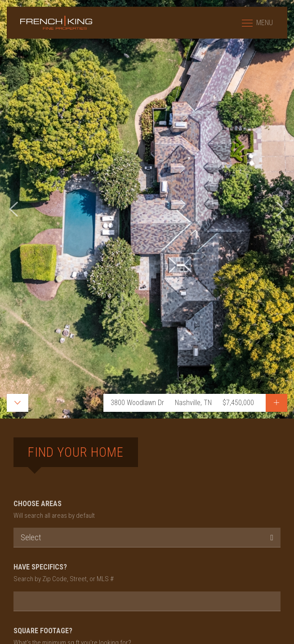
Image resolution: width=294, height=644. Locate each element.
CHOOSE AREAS (147, 510)
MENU (257, 23)
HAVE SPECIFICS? (147, 573)
